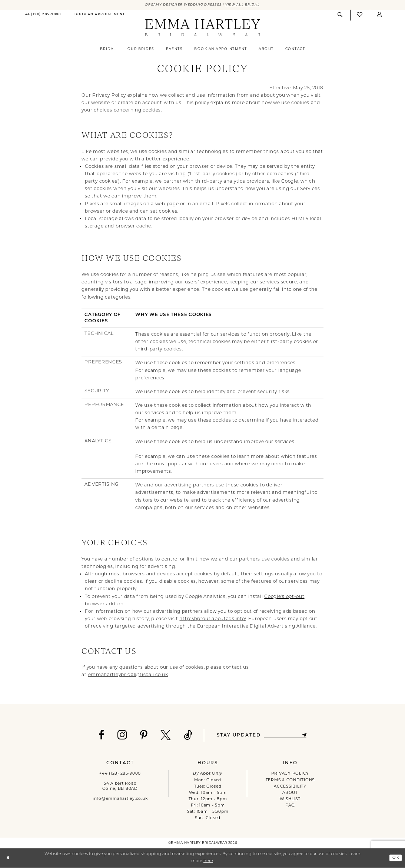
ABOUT (290, 793)
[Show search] (341, 15)
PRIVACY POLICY (290, 774)
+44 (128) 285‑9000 (120, 774)
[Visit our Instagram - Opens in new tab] (120, 735)
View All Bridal (247, 5)
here (208, 862)
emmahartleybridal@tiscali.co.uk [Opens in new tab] (128, 675)
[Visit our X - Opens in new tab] (164, 736)
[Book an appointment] (100, 16)
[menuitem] (42, 16)
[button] (379, 15)
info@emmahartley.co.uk (120, 799)
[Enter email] (285, 736)
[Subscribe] (306, 736)
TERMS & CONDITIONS (290, 781)
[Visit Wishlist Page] (360, 16)
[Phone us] (42, 16)
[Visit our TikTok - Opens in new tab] (186, 736)
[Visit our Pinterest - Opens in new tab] (142, 736)
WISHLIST (290, 800)
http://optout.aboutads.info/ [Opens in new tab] (213, 619)
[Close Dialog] (8, 858)
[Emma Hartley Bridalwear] (202, 29)
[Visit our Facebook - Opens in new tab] (99, 736)
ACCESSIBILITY (290, 787)
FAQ (290, 806)
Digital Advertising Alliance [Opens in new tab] (283, 627)
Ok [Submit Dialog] (395, 858)
